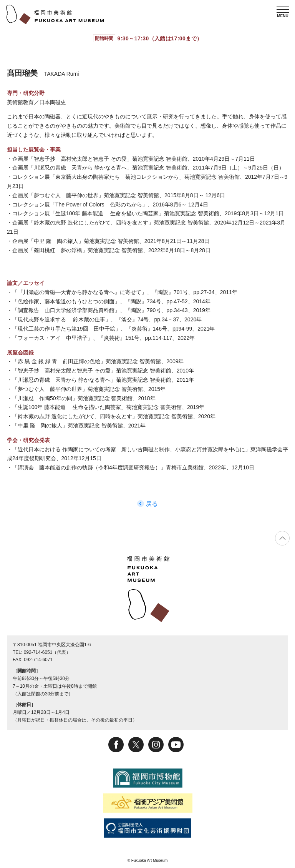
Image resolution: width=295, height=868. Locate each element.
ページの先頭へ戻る (282, 538)
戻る (152, 504)
